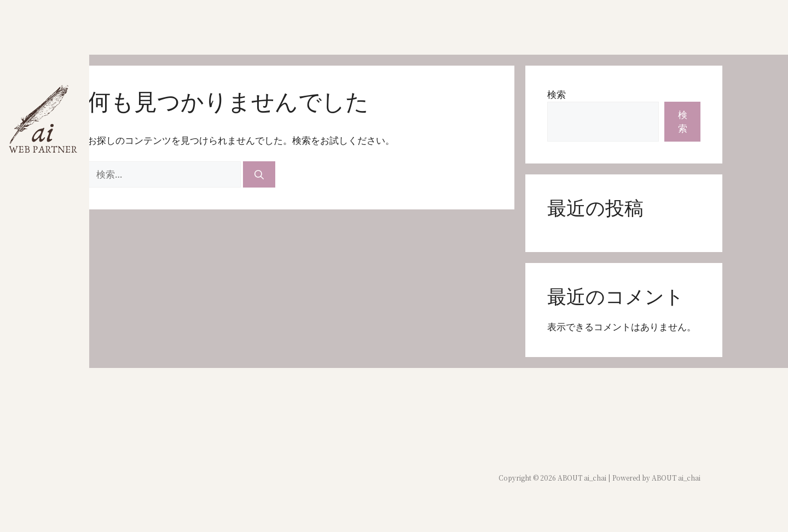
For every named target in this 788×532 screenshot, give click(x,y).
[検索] (259, 174)
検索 (557, 94)
